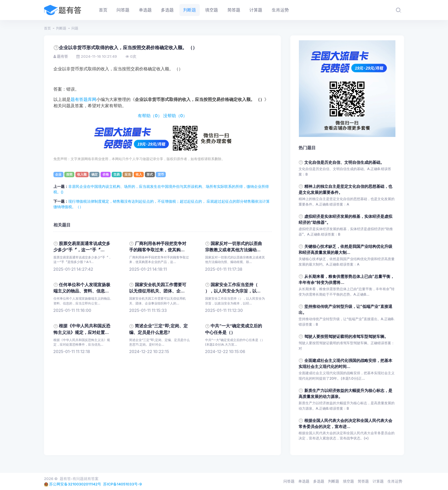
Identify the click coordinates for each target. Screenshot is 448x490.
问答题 (289, 481)
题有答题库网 (83, 99)
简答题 (363, 481)
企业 (58, 174)
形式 (150, 174)
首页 (47, 28)
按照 (69, 174)
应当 (128, 174)
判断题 (61, 28)
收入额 (82, 174)
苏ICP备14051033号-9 (122, 484)
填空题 (348, 481)
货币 (161, 174)
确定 (95, 174)
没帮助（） (175, 116)
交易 (117, 174)
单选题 (304, 481)
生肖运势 (395, 481)
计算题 (378, 481)
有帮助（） (150, 116)
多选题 (319, 481)
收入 (139, 174)
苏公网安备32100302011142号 (75, 484)
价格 (106, 174)
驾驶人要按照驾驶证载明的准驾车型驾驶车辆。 (346, 336)
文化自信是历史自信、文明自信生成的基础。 (344, 162)
